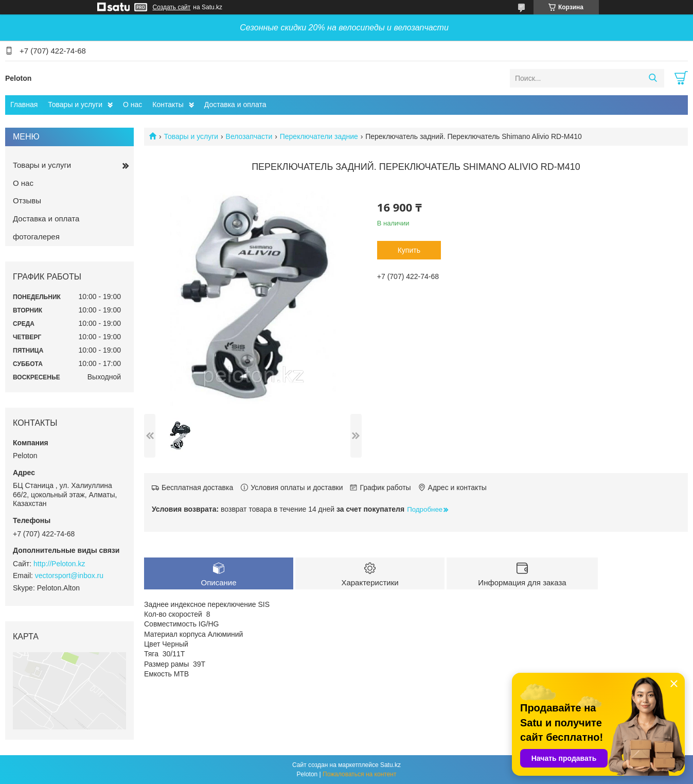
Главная (24, 104)
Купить (409, 250)
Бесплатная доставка (197, 487)
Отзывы (27, 201)
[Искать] (653, 78)
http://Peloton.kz (59, 564)
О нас (132, 104)
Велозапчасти (249, 136)
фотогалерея (36, 237)
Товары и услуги (75, 104)
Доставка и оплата (235, 104)
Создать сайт (172, 7)
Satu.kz (390, 765)
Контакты (168, 104)
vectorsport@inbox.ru (69, 576)
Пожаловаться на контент (359, 774)
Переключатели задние (319, 136)
